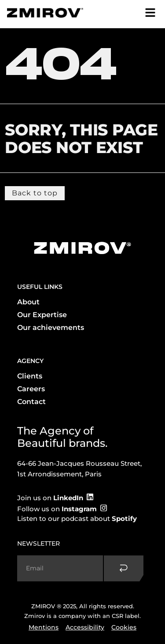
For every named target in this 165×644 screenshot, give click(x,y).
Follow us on (57, 509)
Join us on (50, 498)
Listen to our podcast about (77, 519)
